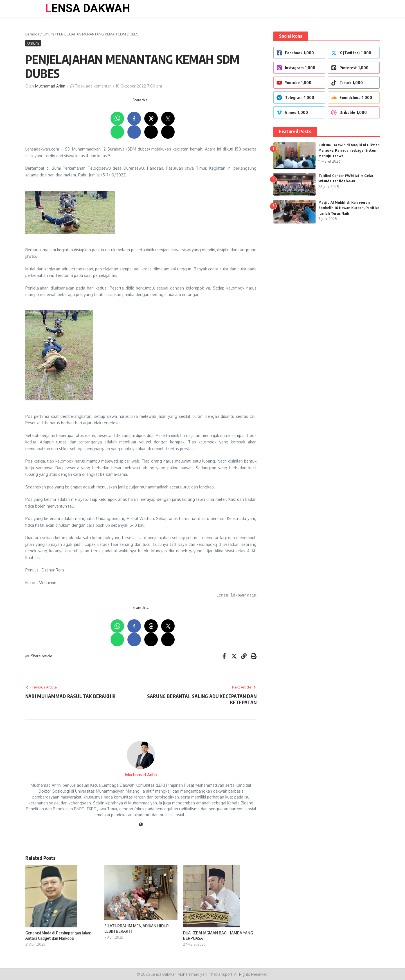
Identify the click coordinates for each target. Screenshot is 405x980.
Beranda (32, 34)
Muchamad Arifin (50, 86)
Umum (48, 34)
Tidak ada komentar (93, 86)
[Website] (141, 825)
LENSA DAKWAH (88, 8)
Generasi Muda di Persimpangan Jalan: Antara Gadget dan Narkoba (58, 936)
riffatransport (220, 974)
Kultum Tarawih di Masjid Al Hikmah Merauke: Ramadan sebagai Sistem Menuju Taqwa (349, 150)
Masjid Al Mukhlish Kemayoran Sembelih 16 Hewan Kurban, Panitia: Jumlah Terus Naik (348, 208)
